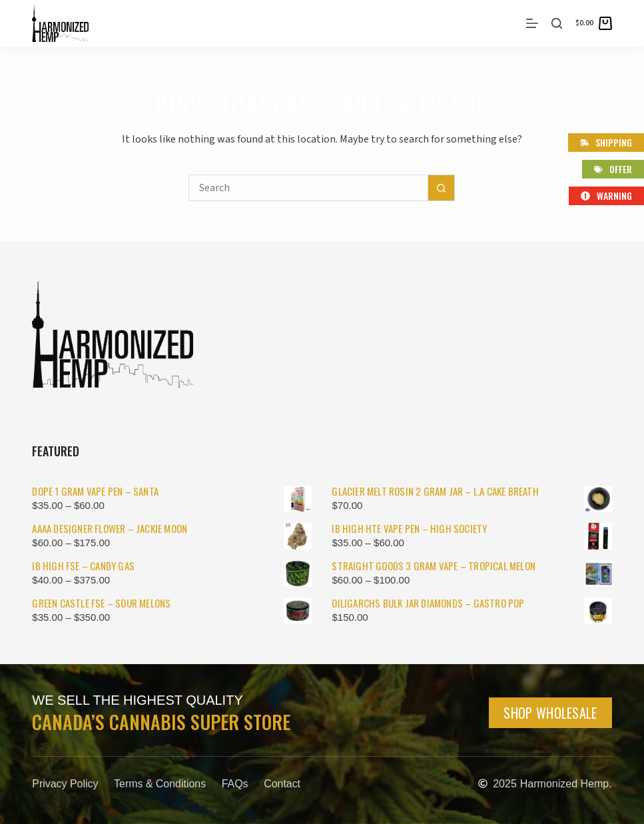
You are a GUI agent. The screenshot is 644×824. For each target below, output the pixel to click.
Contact (284, 784)
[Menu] (532, 23)
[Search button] (442, 188)
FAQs (236, 784)
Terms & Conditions (161, 784)
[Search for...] (308, 188)
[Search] (557, 23)
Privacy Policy (65, 784)
